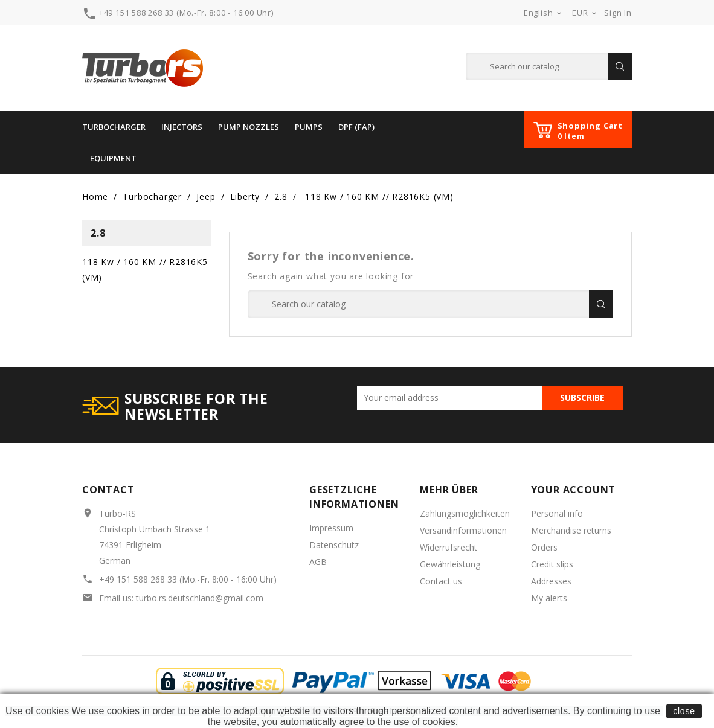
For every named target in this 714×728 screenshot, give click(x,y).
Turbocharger (114, 127)
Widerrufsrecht (449, 547)
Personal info (557, 513)
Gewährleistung (450, 564)
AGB (318, 562)
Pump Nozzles (249, 127)
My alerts (549, 598)
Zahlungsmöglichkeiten (465, 513)
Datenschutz (334, 545)
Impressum (331, 528)
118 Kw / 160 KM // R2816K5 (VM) (145, 270)
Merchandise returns (571, 530)
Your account (574, 490)
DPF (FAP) (356, 127)
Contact (108, 490)
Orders (544, 547)
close (684, 711)
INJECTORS (182, 127)
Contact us (441, 581)
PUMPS (309, 127)
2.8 (98, 233)
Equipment (113, 158)
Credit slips (552, 564)
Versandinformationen (463, 530)
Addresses (551, 581)
